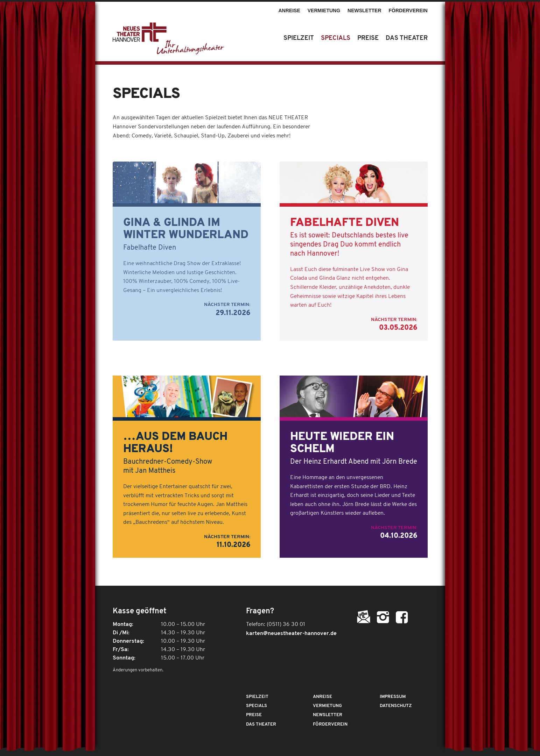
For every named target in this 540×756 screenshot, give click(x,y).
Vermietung (324, 10)
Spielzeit (257, 697)
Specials (257, 706)
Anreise (289, 10)
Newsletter (364, 10)
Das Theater (261, 724)
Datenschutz (396, 706)
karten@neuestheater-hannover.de (291, 634)
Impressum (393, 697)
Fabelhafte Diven (345, 223)
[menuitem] (289, 7)
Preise (254, 715)
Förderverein (408, 10)
